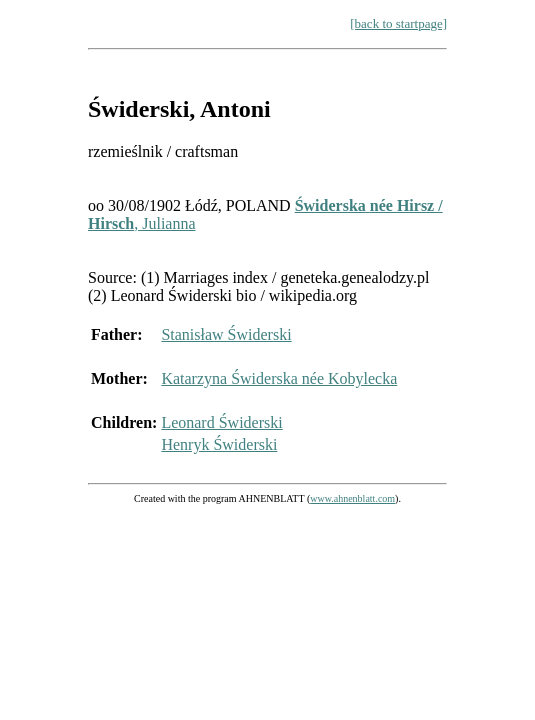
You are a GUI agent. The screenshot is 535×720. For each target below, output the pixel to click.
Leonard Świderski (221, 422)
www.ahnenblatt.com (352, 498)
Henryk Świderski (219, 444)
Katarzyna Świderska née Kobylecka (279, 378)
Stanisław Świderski (226, 334)
